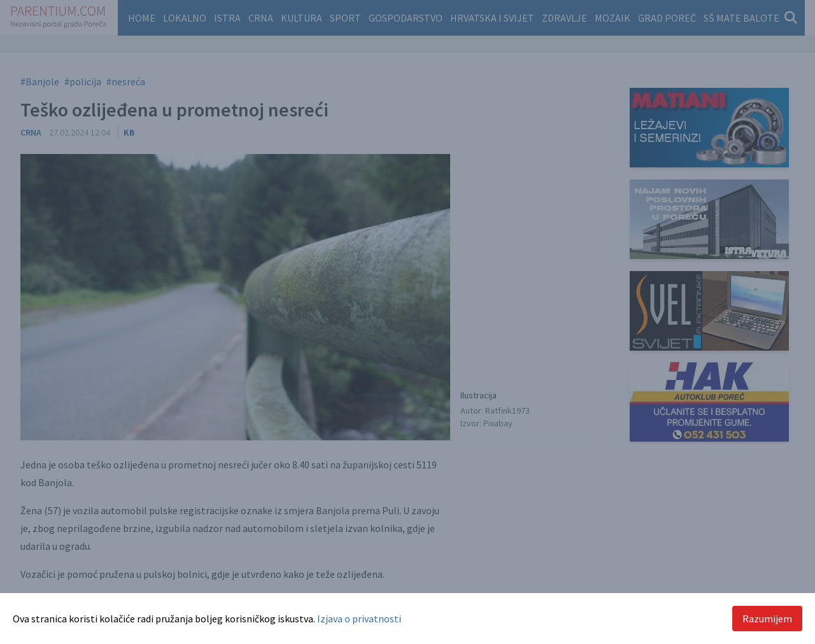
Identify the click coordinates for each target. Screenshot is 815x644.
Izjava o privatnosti (359, 619)
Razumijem (767, 619)
